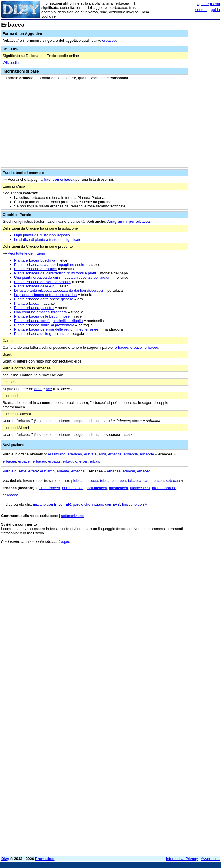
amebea (91, 481)
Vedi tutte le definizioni (26, 253)
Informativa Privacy (182, 859)
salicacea (10, 495)
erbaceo (109, 40)
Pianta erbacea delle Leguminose (42, 316)
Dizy (5, 859)
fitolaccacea (140, 488)
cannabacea (154, 481)
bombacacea (73, 488)
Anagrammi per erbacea (128, 221)
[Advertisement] (177, 584)
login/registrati (208, 4)
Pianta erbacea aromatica (35, 269)
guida (215, 10)
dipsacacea (119, 488)
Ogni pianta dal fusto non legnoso (42, 235)
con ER (65, 504)
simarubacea (49, 488)
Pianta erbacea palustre (34, 308)
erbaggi (54, 461)
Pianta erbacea (27, 303)
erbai (84, 461)
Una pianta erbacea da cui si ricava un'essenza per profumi (63, 277)
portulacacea (96, 488)
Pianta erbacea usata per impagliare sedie (49, 265)
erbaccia (131, 454)
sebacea (173, 481)
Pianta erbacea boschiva (35, 260)
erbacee (122, 347)
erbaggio (70, 461)
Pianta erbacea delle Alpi (35, 286)
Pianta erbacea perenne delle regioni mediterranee (56, 329)
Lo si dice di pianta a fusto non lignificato (48, 240)
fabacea (135, 481)
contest (201, 10)
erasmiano (57, 454)
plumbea (119, 481)
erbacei (137, 347)
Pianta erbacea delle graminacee (41, 334)
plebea (77, 481)
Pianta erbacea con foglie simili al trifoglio (48, 321)
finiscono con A (135, 504)
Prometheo (45, 859)
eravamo (75, 454)
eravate (90, 454)
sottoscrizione (72, 516)
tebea (105, 481)
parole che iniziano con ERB (96, 504)
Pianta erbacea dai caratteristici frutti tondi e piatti (55, 273)
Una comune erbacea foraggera (41, 312)
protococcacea (164, 488)
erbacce (115, 454)
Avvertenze (210, 859)
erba (38, 389)
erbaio (95, 461)
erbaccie (147, 454)
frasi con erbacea (59, 179)
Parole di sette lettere (20, 471)
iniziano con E (45, 504)
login (65, 542)
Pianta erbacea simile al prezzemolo (44, 325)
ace (49, 389)
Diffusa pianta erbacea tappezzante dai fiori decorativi (59, 290)
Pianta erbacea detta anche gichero (44, 299)
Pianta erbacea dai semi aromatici (42, 282)
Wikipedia (11, 63)
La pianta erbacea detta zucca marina (45, 295)
